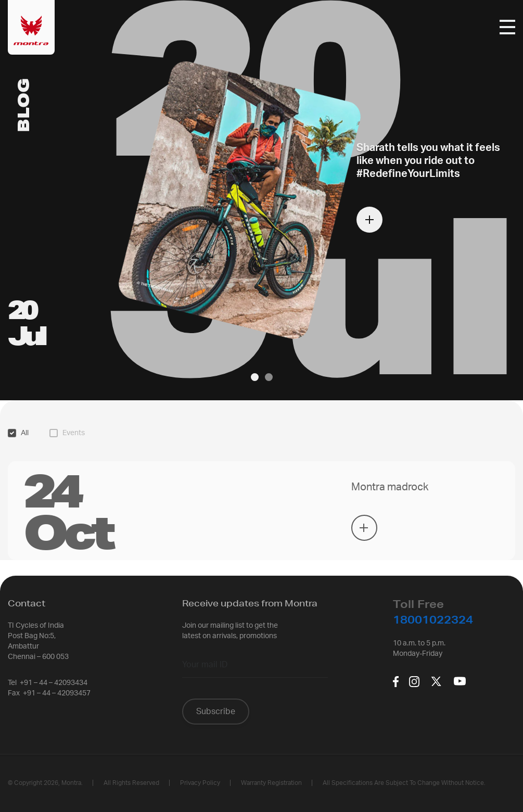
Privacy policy (200, 783)
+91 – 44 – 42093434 (54, 683)
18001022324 (433, 620)
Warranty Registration (271, 783)
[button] (255, 377)
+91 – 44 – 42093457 (57, 693)
